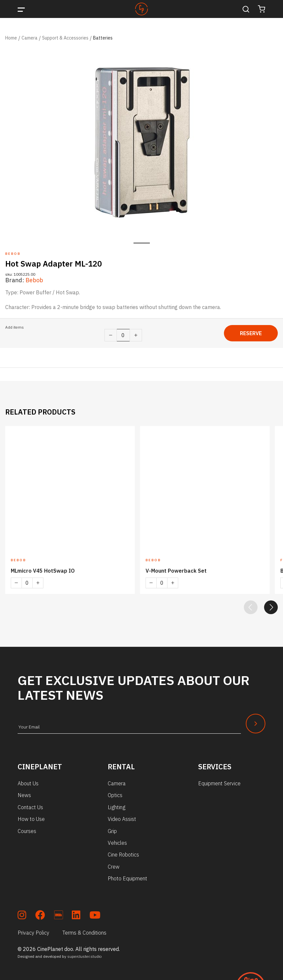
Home (11, 38)
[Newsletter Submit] (256, 724)
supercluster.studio (85, 956)
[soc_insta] (22, 916)
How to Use (31, 819)
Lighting (117, 807)
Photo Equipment (127, 878)
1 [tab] (142, 243)
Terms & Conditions (84, 933)
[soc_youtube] (95, 916)
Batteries (103, 38)
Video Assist (122, 819)
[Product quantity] (123, 335)
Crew (114, 867)
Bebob (34, 280)
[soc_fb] (40, 916)
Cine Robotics (123, 855)
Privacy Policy (33, 933)
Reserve (251, 333)
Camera (30, 38)
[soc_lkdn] (76, 916)
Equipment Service (219, 783)
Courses (27, 831)
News (24, 795)
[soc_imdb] (58, 916)
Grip (112, 831)
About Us (28, 783)
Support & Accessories (65, 38)
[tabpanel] (141, 142)
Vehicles (117, 843)
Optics (115, 795)
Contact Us (30, 807)
